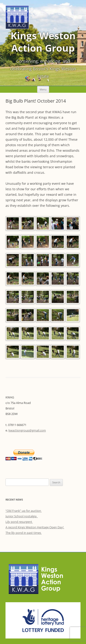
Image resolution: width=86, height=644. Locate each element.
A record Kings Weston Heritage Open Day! (35, 527)
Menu (43, 89)
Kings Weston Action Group (43, 42)
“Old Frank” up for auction (24, 511)
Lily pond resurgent (19, 522)
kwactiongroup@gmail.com (27, 430)
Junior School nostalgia (22, 516)
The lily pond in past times (24, 533)
